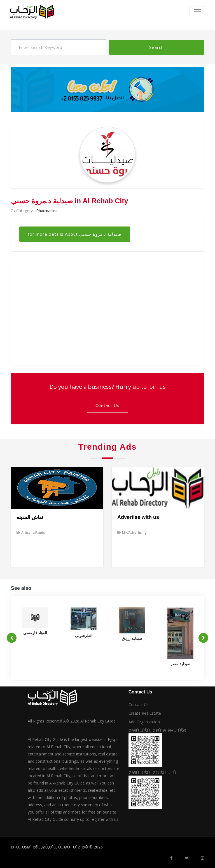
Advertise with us (138, 517)
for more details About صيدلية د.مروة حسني (75, 234)
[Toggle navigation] (197, 12)
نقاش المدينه (30, 517)
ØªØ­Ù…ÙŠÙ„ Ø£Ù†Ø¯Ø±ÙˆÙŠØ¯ (158, 730)
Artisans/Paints (31, 532)
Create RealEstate (145, 713)
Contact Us (107, 405)
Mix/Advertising (132, 532)
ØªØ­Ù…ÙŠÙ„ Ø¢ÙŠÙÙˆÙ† (153, 773)
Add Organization (144, 722)
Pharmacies (47, 211)
